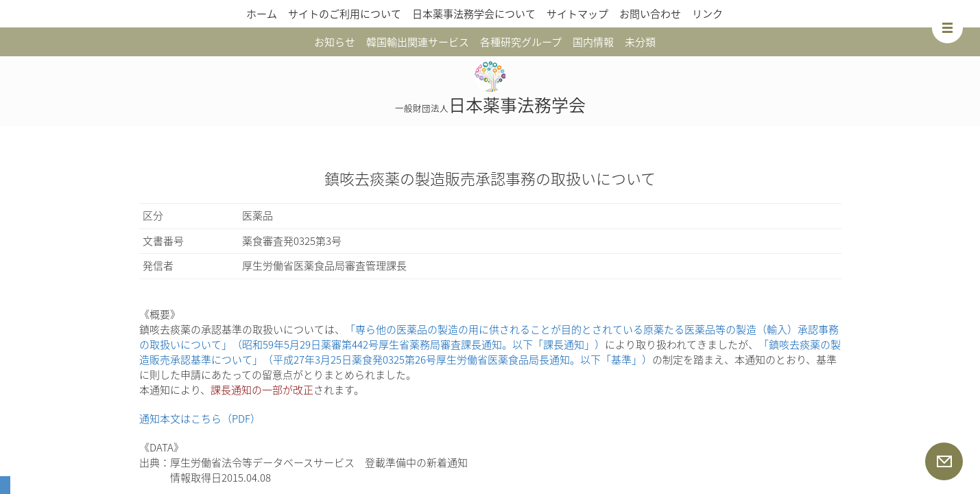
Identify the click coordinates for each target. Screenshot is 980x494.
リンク (707, 14)
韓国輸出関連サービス (418, 42)
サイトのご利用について (345, 14)
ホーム (262, 14)
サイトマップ (577, 14)
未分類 (640, 42)
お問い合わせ (650, 14)
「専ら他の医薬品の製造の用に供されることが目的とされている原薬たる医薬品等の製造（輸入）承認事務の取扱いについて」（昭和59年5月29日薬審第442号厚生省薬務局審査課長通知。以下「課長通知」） (489, 337)
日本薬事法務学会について (474, 14)
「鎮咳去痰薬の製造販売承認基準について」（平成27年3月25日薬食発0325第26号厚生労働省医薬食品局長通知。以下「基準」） (490, 352)
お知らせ (335, 42)
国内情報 (593, 42)
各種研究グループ (521, 42)
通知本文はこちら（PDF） (200, 419)
